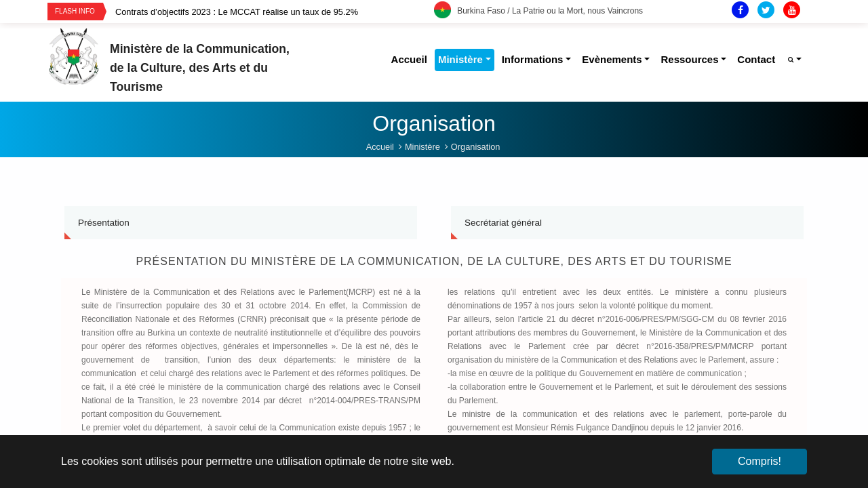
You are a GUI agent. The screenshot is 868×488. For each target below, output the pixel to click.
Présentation (104, 210)
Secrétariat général (503, 210)
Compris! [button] (759, 461)
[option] (275, 12)
